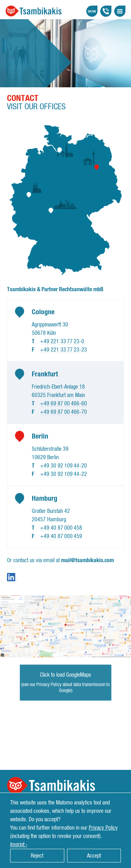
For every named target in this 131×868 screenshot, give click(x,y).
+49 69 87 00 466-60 (64, 404)
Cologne (43, 312)
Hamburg (45, 499)
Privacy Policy (103, 828)
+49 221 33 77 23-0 (62, 341)
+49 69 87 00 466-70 (64, 412)
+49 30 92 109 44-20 (64, 466)
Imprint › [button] (19, 845)
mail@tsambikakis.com (88, 560)
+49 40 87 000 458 (61, 528)
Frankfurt (45, 374)
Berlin (40, 436)
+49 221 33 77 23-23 (64, 350)
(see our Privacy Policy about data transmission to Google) (65, 688)
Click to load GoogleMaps (65, 675)
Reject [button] (37, 856)
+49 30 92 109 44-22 (64, 474)
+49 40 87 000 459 (61, 536)
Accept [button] (94, 856)
